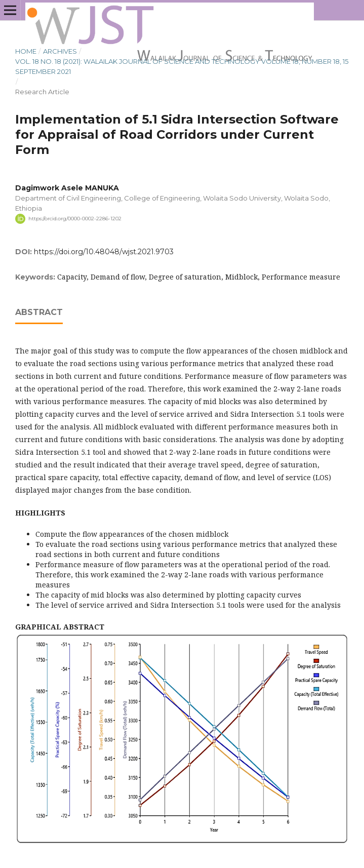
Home (26, 51)
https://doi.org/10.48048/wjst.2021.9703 (104, 252)
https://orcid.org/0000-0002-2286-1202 (75, 219)
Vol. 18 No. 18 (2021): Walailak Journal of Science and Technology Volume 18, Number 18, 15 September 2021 (182, 66)
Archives (60, 51)
